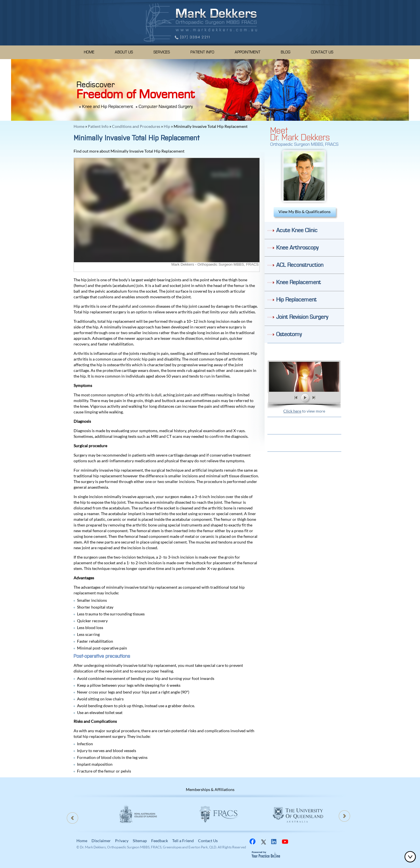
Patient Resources (304, 425)
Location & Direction (304, 443)
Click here (292, 411)
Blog (286, 52)
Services (162, 52)
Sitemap (140, 841)
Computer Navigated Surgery (166, 107)
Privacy (122, 841)
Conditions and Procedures (136, 126)
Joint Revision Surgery (302, 317)
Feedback (160, 841)
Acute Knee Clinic (297, 230)
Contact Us (322, 52)
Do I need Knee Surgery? (304, 352)
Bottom (411, 857)
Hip (167, 126)
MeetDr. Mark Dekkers (300, 133)
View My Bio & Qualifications (304, 212)
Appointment (248, 52)
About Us (124, 52)
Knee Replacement (299, 282)
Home (89, 52)
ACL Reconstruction (300, 265)
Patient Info (202, 52)
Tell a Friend (183, 841)
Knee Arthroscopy (297, 248)
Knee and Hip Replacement (108, 107)
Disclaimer (101, 841)
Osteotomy (289, 334)
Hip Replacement (296, 300)
